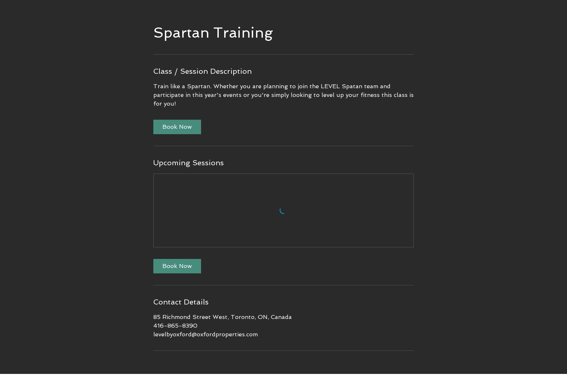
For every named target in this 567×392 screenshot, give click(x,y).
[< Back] (192, 381)
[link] (177, 127)
